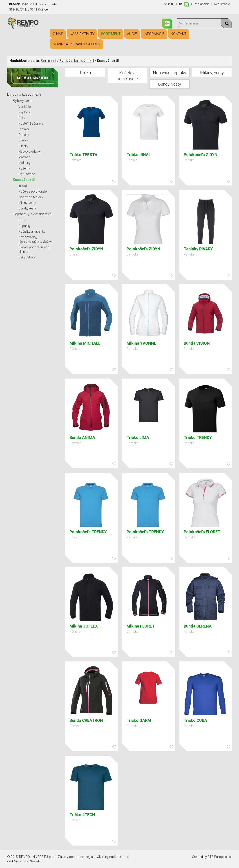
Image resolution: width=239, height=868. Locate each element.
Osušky (24, 135)
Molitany (25, 163)
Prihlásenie (202, 4)
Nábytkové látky (30, 152)
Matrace (24, 157)
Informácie (154, 34)
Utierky (23, 140)
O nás (58, 34)
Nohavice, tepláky (31, 197)
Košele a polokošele (32, 192)
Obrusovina (27, 174)
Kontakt (179, 34)
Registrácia (222, 4)
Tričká (23, 186)
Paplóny (24, 112)
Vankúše (25, 107)
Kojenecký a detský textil (32, 214)
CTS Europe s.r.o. (220, 857)
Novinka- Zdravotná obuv (77, 44)
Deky (22, 118)
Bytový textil (22, 101)
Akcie (132, 34)
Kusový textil (24, 180)
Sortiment (111, 34)
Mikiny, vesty (27, 203)
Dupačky (25, 226)
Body (22, 220)
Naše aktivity (82, 34)
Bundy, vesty (27, 208)
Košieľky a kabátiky (32, 231)
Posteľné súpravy (31, 123)
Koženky (25, 168)
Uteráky (24, 129)
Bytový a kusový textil (77, 61)
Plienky (23, 146)
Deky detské (27, 257)
